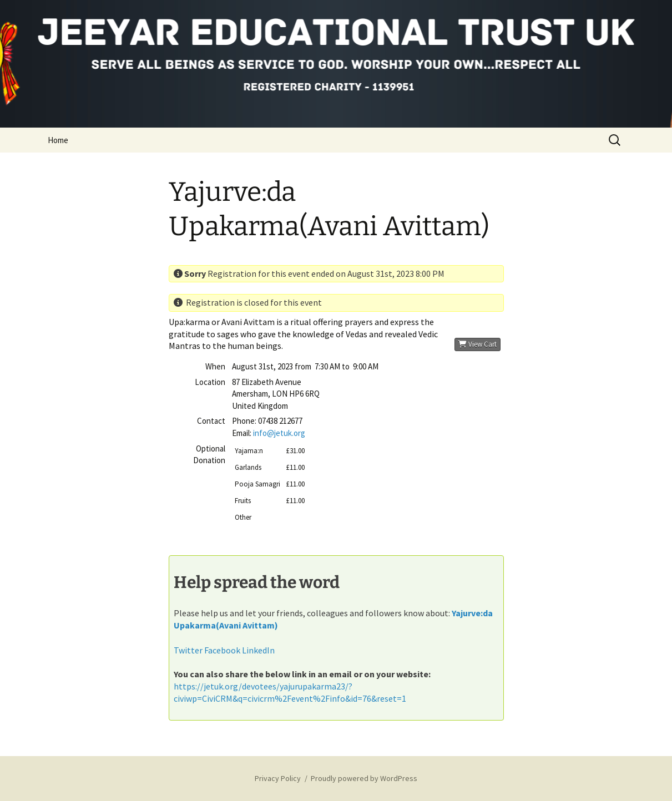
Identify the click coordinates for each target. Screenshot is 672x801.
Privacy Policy (278, 778)
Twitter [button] (188, 650)
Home (58, 140)
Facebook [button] (222, 650)
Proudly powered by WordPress (364, 778)
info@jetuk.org (279, 433)
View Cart (478, 344)
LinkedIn (258, 650)
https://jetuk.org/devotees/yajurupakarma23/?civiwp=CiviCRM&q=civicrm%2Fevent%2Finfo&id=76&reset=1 (290, 692)
